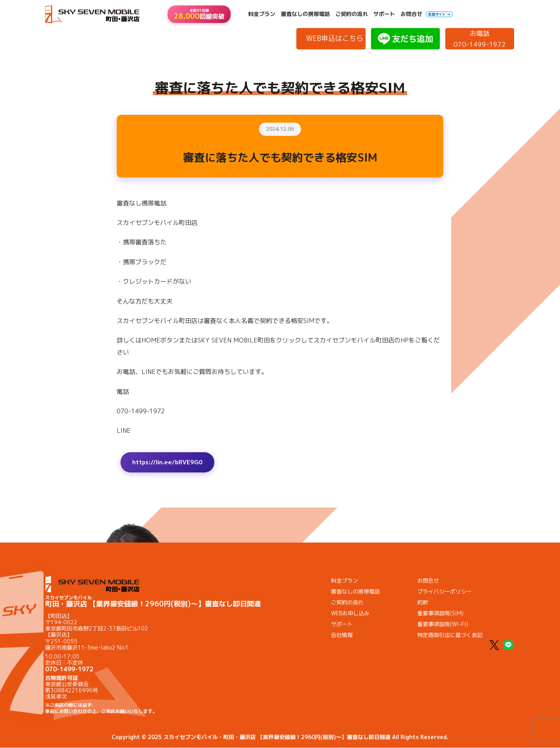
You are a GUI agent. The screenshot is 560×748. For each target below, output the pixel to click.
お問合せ (411, 14)
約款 (423, 603)
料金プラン (262, 14)
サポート (384, 14)
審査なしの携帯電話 (305, 14)
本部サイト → (439, 14)
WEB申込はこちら (335, 38)
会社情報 (342, 636)
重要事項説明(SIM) (440, 614)
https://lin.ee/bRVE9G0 (170, 463)
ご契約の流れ (352, 14)
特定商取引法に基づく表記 (450, 636)
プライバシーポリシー (444, 592)
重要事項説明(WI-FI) (443, 625)
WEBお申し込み (350, 614)
